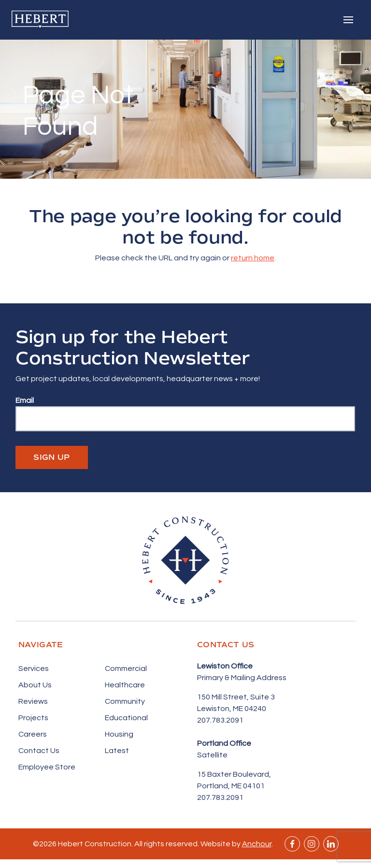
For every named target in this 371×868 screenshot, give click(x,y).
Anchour (257, 844)
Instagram (312, 844)
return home (253, 258)
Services (34, 669)
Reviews (33, 701)
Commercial (126, 669)
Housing (119, 734)
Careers (33, 734)
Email (25, 400)
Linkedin (331, 844)
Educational (126, 718)
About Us (35, 685)
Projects (33, 718)
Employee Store (47, 767)
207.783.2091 (220, 720)
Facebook (292, 844)
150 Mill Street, (224, 697)
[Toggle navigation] (348, 20)
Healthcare (125, 685)
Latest (117, 751)
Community (125, 701)
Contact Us (39, 751)
